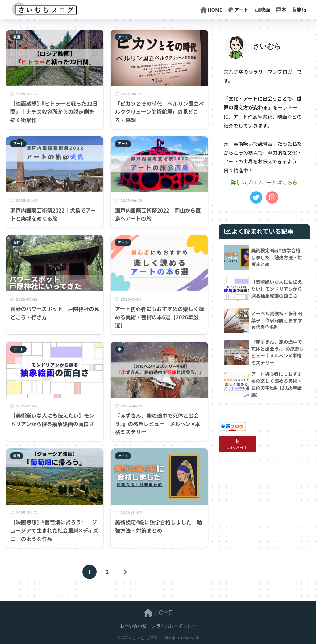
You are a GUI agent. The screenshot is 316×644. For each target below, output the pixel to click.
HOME (211, 10)
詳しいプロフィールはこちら (264, 182)
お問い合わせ (133, 626)
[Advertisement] (264, 509)
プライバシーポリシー (174, 626)
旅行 (300, 10)
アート (238, 10)
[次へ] (125, 572)
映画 (262, 10)
